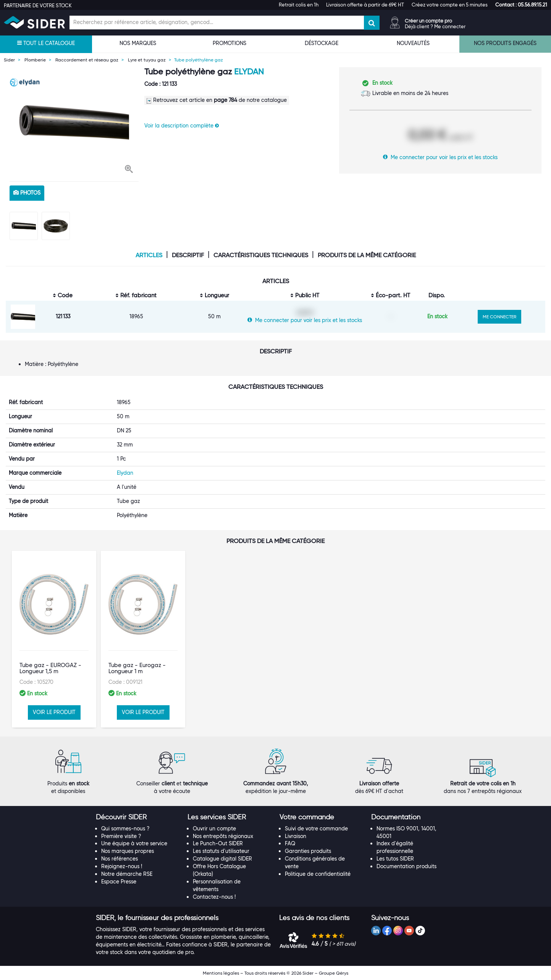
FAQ (290, 843)
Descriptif (188, 255)
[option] (74, 122)
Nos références (120, 859)
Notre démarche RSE (127, 874)
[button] (521, 5)
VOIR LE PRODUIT (54, 712)
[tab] (138, 817)
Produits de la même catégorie (367, 255)
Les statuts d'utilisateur (221, 851)
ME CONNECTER (499, 317)
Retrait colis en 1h (299, 5)
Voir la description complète (182, 126)
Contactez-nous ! (214, 897)
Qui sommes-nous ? (125, 828)
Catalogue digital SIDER (222, 859)
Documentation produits (406, 866)
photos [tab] (27, 193)
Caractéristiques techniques (261, 255)
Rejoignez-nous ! (122, 866)
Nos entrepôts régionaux (223, 836)
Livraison (296, 836)
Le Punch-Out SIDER (218, 843)
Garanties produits (308, 851)
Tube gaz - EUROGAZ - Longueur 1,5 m (50, 668)
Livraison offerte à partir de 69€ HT (365, 5)
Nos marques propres (128, 851)
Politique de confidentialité (318, 874)
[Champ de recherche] (217, 23)
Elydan (249, 72)
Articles (149, 255)
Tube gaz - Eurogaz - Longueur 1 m (137, 668)
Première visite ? (121, 836)
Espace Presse (119, 882)
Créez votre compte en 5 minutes (450, 5)
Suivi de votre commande (316, 828)
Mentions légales (221, 973)
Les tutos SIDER (395, 859)
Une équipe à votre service (134, 843)
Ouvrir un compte (214, 828)
